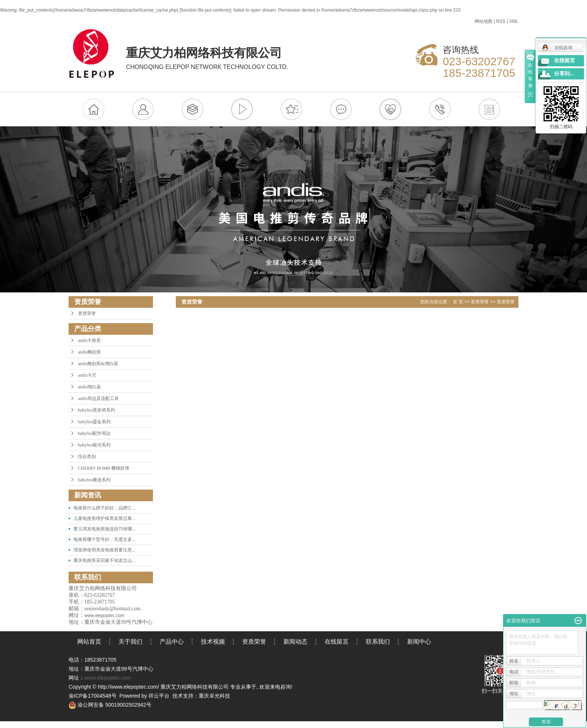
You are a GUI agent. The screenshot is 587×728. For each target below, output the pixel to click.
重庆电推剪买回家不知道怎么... (105, 560)
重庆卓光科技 (214, 696)
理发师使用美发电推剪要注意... (105, 550)
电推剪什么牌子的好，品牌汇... (105, 508)
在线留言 (337, 642)
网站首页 (89, 642)
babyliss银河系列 (94, 445)
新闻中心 (419, 642)
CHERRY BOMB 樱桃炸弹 (104, 468)
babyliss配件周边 (94, 433)
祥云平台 (159, 696)
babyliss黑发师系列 (97, 410)
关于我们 (130, 642)
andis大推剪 (89, 340)
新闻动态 (295, 642)
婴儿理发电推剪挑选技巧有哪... (105, 529)
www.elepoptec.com (108, 678)
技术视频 (213, 642)
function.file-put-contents (206, 10)
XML (514, 21)
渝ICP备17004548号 (93, 696)
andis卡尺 (87, 375)
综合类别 (87, 457)
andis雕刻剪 (89, 352)
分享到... (564, 74)
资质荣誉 (87, 313)
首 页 (458, 302)
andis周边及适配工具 (98, 398)
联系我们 (378, 642)
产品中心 (172, 642)
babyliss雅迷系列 (94, 480)
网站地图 (484, 21)
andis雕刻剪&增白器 (98, 364)
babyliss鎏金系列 (94, 422)
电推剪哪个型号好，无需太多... (105, 539)
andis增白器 (89, 387)
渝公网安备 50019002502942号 (110, 705)
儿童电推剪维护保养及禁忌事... (105, 518)
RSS (501, 21)
